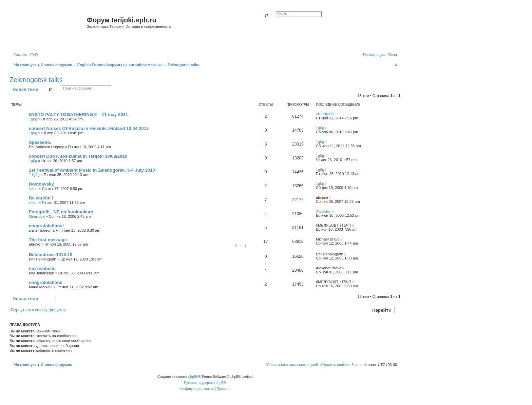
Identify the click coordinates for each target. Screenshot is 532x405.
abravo (322, 197)
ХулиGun (324, 211)
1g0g (33, 119)
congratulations (46, 282)
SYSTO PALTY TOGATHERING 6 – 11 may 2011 (78, 114)
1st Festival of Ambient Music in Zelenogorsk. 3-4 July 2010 (92, 170)
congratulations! (46, 226)
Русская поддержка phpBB (205, 383)
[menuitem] (34, 55)
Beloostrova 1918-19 (51, 255)
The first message (48, 240)
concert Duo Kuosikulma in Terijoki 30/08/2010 (78, 156)
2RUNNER (325, 114)
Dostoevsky (41, 184)
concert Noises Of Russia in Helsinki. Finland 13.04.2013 (89, 128)
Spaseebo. (40, 142)
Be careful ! (41, 198)
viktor (33, 189)
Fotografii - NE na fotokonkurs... (63, 212)
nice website (42, 268)
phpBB (193, 377)
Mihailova (37, 216)
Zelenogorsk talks (36, 80)
